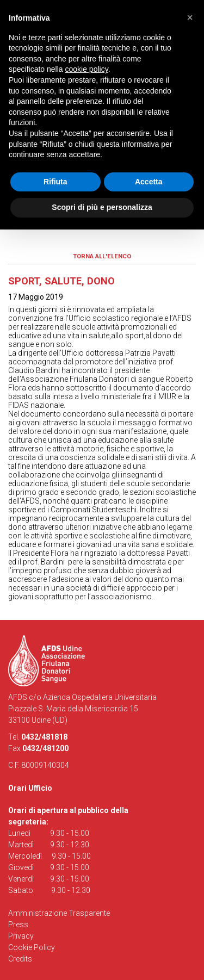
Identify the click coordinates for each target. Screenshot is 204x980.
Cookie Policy (32, 947)
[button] (190, 17)
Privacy (21, 936)
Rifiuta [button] (55, 182)
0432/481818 (44, 737)
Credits (20, 959)
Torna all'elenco (102, 256)
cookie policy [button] (87, 69)
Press (18, 925)
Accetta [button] (149, 182)
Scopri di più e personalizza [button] (102, 207)
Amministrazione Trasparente (59, 913)
